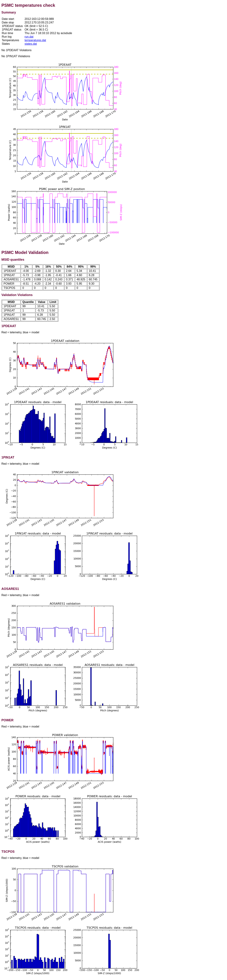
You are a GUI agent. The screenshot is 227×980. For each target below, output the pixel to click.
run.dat (29, 37)
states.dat (31, 44)
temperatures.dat (35, 40)
